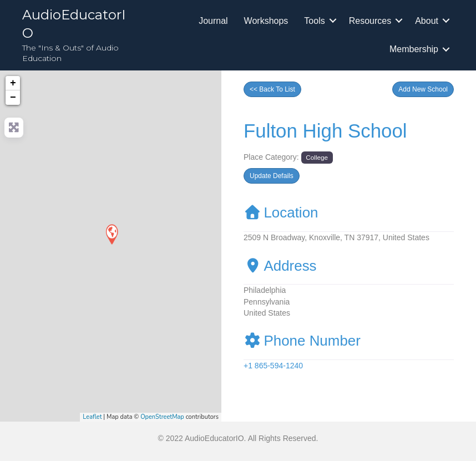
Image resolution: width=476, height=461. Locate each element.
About (427, 21)
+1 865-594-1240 (273, 366)
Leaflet (92, 417)
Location (281, 212)
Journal (213, 21)
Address (280, 266)
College (317, 157)
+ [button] (13, 83)
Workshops (266, 21)
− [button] (13, 98)
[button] (423, 89)
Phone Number (302, 341)
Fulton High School (325, 131)
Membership (414, 49)
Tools (314, 21)
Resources (370, 21)
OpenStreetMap (162, 417)
